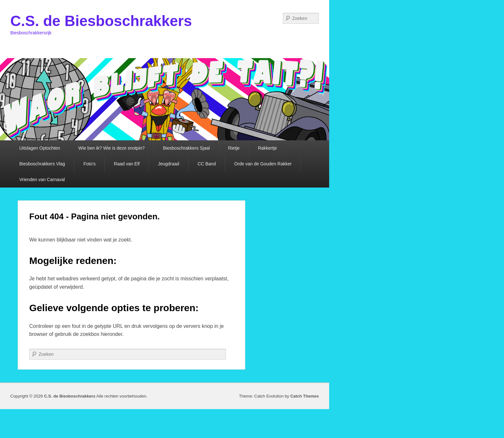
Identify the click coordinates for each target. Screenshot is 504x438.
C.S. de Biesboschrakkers (101, 21)
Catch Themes (305, 396)
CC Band (207, 164)
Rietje (234, 148)
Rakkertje (267, 148)
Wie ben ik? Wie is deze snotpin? (112, 148)
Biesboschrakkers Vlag (42, 164)
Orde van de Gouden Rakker (263, 164)
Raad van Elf (127, 164)
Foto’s (89, 164)
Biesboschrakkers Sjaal (186, 148)
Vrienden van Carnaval (42, 180)
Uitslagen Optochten (40, 148)
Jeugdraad (168, 164)
